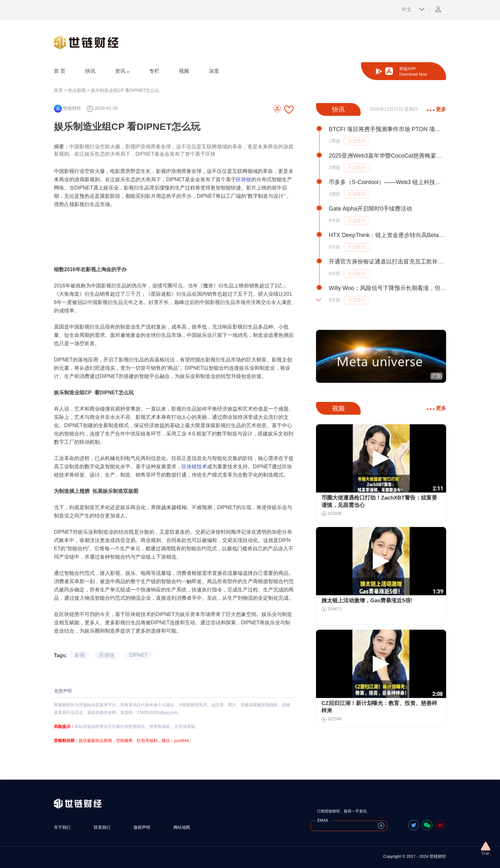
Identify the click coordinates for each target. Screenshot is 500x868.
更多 (436, 109)
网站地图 (182, 827)
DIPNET (139, 655)
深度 (214, 71)
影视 (80, 655)
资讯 (122, 71)
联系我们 (102, 827)
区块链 (244, 179)
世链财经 (67, 108)
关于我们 (62, 827)
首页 (58, 90)
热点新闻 (77, 90)
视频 (184, 71)
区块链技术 (194, 467)
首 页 (60, 71)
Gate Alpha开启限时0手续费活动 (370, 209)
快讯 (90, 71)
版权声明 (142, 827)
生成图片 (357, 141)
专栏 (154, 71)
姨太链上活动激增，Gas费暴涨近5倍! (367, 601)
